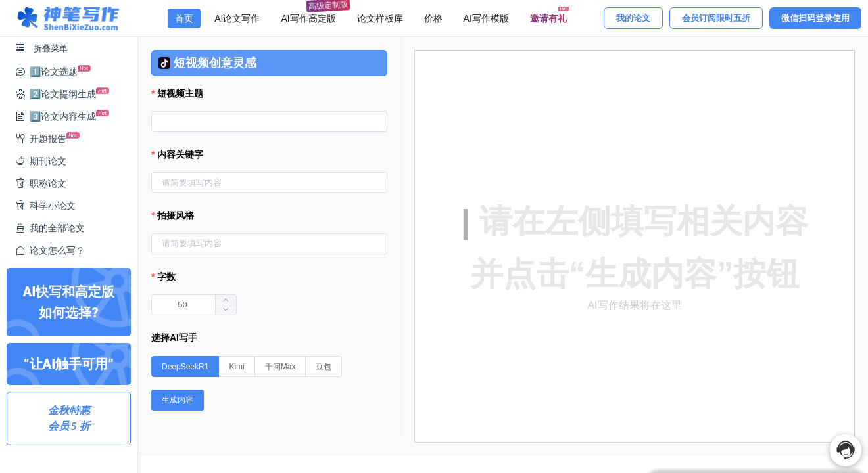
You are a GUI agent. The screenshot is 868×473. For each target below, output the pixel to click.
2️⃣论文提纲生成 (62, 92)
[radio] (185, 367)
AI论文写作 (237, 18)
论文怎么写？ (50, 250)
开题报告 (47, 136)
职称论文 (41, 183)
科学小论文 (45, 206)
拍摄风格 (176, 215)
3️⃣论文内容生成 (62, 114)
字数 (166, 277)
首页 (184, 18)
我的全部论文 (50, 228)
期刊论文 (41, 161)
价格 (433, 18)
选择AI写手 (174, 338)
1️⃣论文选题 (53, 69)
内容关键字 (180, 154)
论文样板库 (380, 18)
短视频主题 (180, 93)
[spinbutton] (194, 305)
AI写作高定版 (312, 16)
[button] (226, 310)
